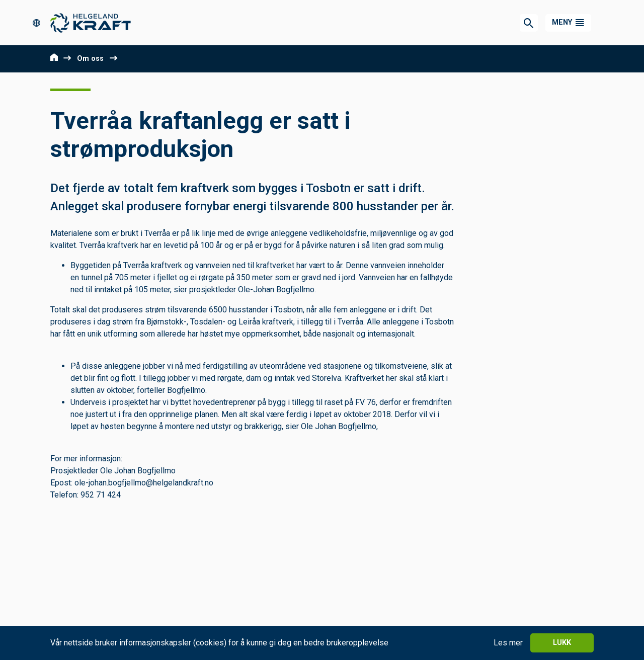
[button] (568, 23)
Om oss (90, 59)
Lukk (562, 643)
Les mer (508, 643)
